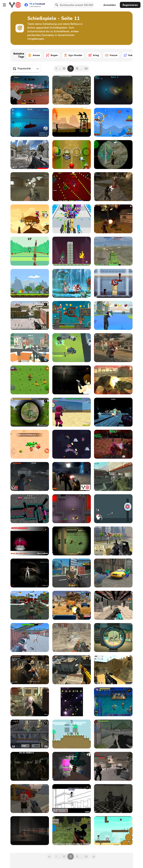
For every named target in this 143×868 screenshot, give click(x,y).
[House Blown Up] (72, 702)
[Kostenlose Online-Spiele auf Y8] (15, 5)
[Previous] (50, 857)
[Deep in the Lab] (30, 831)
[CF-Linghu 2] (72, 670)
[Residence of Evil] (113, 799)
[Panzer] (111, 55)
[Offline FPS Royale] (113, 605)
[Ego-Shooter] (73, 55)
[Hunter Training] (113, 637)
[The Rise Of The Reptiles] (113, 315)
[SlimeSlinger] (72, 444)
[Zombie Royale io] (72, 348)
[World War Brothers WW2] (113, 155)
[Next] (127, 54)
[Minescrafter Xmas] (72, 734)
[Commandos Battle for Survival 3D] (72, 637)
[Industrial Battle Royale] (113, 476)
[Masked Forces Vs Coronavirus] (72, 90)
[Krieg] (94, 55)
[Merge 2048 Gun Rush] (72, 219)
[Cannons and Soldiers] (30, 283)
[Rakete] (130, 55)
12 (77, 68)
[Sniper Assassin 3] (30, 541)
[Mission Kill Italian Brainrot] (30, 380)
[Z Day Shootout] (30, 766)
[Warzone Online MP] (113, 251)
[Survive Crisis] (30, 412)
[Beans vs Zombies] (113, 702)
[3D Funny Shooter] (30, 509)
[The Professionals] (30, 734)
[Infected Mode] (72, 509)
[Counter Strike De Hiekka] (113, 670)
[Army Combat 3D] (30, 476)
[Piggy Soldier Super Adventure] (72, 283)
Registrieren (130, 5)
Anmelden (110, 5)
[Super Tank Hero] (30, 444)
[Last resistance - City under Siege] (30, 605)
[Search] (56, 5)
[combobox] (26, 69)
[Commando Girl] (113, 348)
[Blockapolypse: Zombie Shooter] (30, 348)
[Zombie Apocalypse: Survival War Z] (113, 219)
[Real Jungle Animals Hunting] (72, 831)
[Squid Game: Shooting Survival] (72, 412)
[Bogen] (52, 55)
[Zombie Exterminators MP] (30, 670)
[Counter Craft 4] (113, 573)
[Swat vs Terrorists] (72, 122)
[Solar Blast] (113, 90)
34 (86, 68)
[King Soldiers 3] (113, 122)
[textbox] (26, 69)
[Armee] (34, 55)
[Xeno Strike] (30, 155)
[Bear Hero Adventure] (30, 219)
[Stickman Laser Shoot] (113, 283)
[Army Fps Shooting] (113, 734)
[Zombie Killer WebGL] (113, 831)
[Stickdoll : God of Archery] (72, 251)
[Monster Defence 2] (113, 380)
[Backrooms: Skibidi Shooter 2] (30, 187)
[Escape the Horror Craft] (72, 766)
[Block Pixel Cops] (72, 573)
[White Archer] (113, 509)
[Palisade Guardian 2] (30, 315)
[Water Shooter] (113, 412)
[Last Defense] (113, 444)
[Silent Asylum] (30, 573)
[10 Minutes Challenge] (72, 187)
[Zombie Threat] (72, 476)
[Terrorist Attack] (113, 541)
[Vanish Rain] (72, 380)
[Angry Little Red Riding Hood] (72, 155)
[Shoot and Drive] (30, 637)
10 (64, 68)
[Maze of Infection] (72, 541)
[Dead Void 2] (30, 799)
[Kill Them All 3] (30, 702)
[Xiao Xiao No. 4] (72, 799)
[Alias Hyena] (113, 187)
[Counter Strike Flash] (113, 766)
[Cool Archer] (30, 251)
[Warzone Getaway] (72, 605)
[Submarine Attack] (30, 122)
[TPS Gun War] (30, 90)
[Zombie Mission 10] (72, 315)
